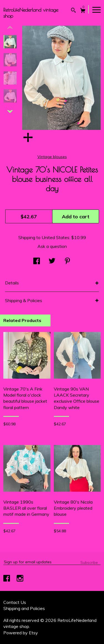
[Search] (73, 11)
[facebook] (7, 579)
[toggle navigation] (97, 9)
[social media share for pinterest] (67, 261)
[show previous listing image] (10, 28)
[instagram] (20, 579)
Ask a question (52, 246)
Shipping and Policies (24, 608)
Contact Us (15, 602)
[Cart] (83, 11)
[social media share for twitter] (52, 261)
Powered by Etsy (21, 633)
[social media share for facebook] (37, 261)
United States (55, 237)
